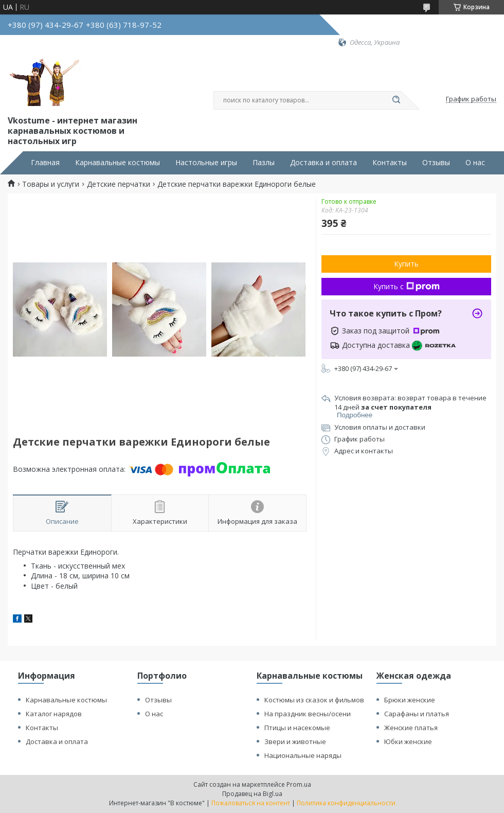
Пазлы (264, 163)
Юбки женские (408, 741)
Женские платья (411, 728)
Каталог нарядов (54, 714)
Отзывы (436, 163)
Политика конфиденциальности (346, 803)
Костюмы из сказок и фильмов (314, 700)
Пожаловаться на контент (251, 803)
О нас (475, 163)
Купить (406, 264)
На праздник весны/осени (308, 714)
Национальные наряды (303, 755)
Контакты (390, 163)
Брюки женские (410, 700)
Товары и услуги (51, 184)
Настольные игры (206, 163)
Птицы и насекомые (297, 728)
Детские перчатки (119, 184)
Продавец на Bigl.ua (252, 794)
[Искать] (396, 100)
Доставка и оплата (323, 163)
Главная (45, 163)
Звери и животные (295, 741)
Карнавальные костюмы (118, 163)
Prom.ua (299, 784)
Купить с (407, 286)
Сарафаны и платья (417, 714)
